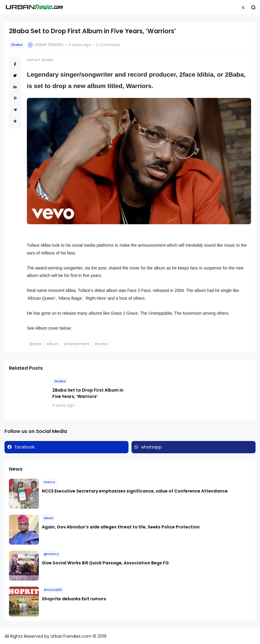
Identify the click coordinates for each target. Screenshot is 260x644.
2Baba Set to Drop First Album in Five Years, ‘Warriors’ (88, 393)
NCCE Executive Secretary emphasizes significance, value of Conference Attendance (135, 491)
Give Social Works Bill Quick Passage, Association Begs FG (105, 563)
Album (53, 344)
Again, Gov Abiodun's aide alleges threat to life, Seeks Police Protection (121, 527)
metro (49, 482)
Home (32, 60)
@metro (51, 554)
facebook (25, 447)
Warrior (101, 344)
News (48, 518)
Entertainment (77, 344)
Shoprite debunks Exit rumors (74, 599)
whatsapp (151, 447)
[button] (243, 7)
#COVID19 (53, 590)
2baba (17, 45)
